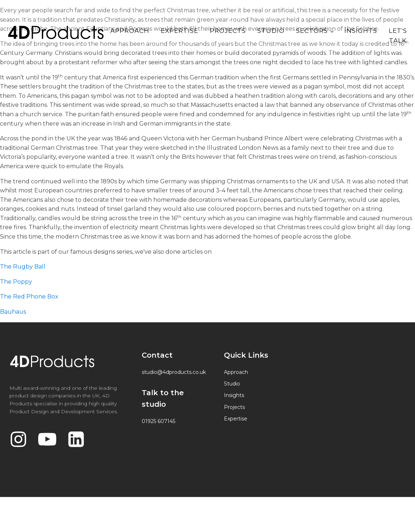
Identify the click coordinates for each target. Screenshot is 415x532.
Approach (130, 31)
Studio (271, 31)
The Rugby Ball (23, 267)
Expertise (180, 31)
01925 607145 (158, 421)
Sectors (312, 31)
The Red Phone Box (30, 296)
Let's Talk (398, 36)
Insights (361, 31)
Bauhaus (13, 312)
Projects (228, 31)
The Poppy (17, 282)
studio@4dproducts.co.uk (174, 372)
